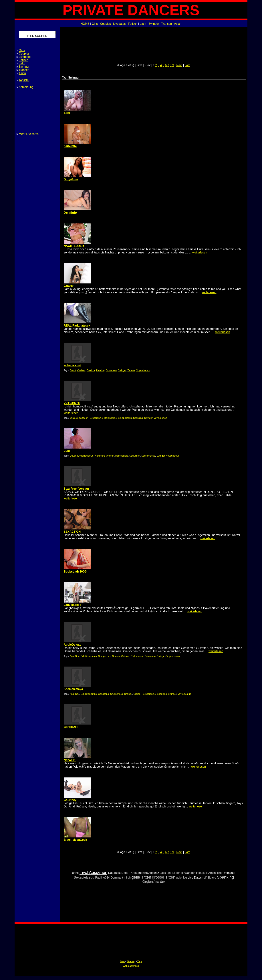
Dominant (117, 878)
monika (143, 873)
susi (205, 873)
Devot (73, 370)
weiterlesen (200, 252)
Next (179, 65)
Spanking (138, 418)
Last (187, 65)
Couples (105, 24)
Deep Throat (129, 873)
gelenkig (182, 878)
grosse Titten (164, 877)
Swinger (154, 24)
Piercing (100, 370)
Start (122, 961)
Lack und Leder (170, 873)
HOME (85, 24)
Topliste (24, 80)
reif (205, 878)
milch (127, 878)
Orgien (137, 694)
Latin (143, 24)
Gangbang (104, 694)
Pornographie (96, 418)
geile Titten (141, 877)
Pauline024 (102, 878)
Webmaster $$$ (131, 966)
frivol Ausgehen (93, 872)
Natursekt (100, 456)
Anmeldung (26, 87)
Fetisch (133, 24)
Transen (166, 24)
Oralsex (81, 370)
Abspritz (154, 873)
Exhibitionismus (85, 456)
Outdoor (91, 370)
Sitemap (131, 961)
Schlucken (111, 370)
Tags (140, 961)
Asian (178, 24)
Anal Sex (159, 882)
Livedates (119, 24)
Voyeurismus (143, 370)
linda (199, 873)
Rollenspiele (110, 418)
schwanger (188, 873)
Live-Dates (195, 878)
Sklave (212, 878)
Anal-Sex (74, 656)
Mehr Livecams (29, 134)
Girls (95, 24)
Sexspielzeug (125, 418)
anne (76, 873)
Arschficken (216, 873)
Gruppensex (104, 656)
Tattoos (131, 370)
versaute (230, 873)
